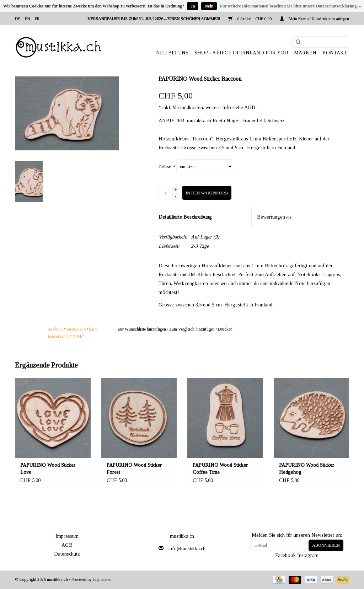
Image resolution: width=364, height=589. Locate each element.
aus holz (55, 329)
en (28, 19)
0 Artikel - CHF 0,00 (250, 19)
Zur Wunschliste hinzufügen (142, 329)
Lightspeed (102, 579)
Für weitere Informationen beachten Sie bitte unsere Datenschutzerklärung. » (290, 6)
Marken (305, 53)
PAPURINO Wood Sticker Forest (134, 469)
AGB (67, 545)
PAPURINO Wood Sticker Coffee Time (220, 469)
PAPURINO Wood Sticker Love (48, 469)
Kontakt (335, 53)
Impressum (67, 536)
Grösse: (167, 167)
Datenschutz (67, 554)
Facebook (285, 555)
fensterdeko (76, 329)
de (18, 19)
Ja (193, 6)
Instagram (308, 555)
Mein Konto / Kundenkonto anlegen (314, 19)
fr (37, 19)
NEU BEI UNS (172, 53)
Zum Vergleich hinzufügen (192, 329)
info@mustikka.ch (187, 549)
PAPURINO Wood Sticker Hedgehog (307, 469)
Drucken (225, 329)
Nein (209, 6)
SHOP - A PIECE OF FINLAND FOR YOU (241, 53)
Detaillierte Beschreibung (185, 217)
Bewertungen (274, 217)
